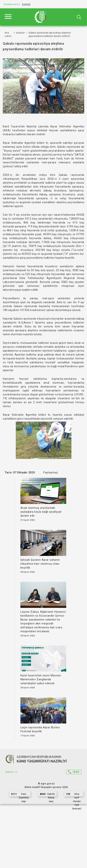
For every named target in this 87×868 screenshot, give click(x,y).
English (26, 4)
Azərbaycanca (12, 4)
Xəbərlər (20, 33)
